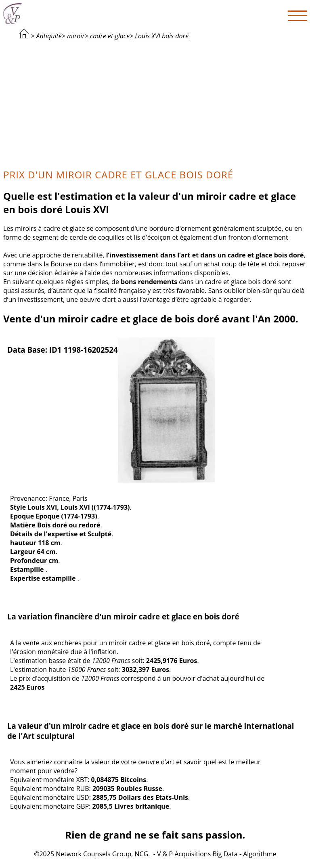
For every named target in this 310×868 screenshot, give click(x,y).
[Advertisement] (155, 103)
